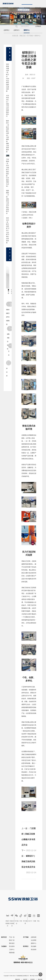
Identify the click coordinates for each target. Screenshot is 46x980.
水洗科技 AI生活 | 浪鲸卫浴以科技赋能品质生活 (7, 106)
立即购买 (38, 26)
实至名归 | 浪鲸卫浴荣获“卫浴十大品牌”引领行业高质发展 (8, 230)
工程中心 (12, 949)
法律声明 (25, 979)
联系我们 (5, 17)
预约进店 (12, 943)
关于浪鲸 (27, 8)
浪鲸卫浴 (22, 36)
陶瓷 (9, 332)
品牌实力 (17, 30)
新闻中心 (27, 30)
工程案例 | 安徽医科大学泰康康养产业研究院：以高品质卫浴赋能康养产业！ (8, 157)
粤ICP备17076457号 (35, 976)
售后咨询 (12, 946)
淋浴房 (7, 368)
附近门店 (12, 940)
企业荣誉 (34, 940)
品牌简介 (7, 30)
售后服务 (34, 946)
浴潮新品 (5, 8)
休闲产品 (8, 311)
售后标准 (34, 949)
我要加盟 (38, 8)
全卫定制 (16, 8)
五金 (9, 349)
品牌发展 (34, 937)
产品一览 (12, 937)
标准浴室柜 (7, 338)
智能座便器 (7, 313)
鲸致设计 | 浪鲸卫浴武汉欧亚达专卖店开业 (28, 861)
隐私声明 (18, 979)
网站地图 (40, 979)
